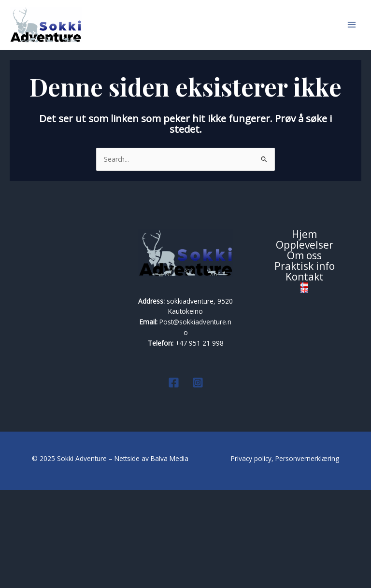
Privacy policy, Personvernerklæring (285, 556)
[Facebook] (174, 481)
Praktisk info (305, 364)
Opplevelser (305, 343)
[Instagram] (198, 481)
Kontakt (305, 375)
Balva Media (171, 556)
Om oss (304, 354)
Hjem (304, 333)
